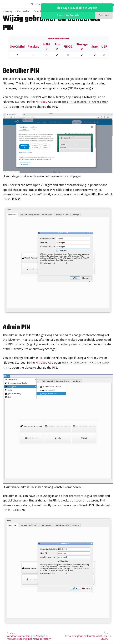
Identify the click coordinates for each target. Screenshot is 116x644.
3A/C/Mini (17, 46)
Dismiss (104, 15)
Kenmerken (24, 11)
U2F (104, 46)
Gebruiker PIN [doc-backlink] (21, 71)
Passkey (33, 46)
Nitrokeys (8, 11)
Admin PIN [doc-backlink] (16, 327)
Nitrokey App (44, 362)
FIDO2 (68, 46)
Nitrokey (41, 102)
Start (95, 46)
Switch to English (68, 15)
